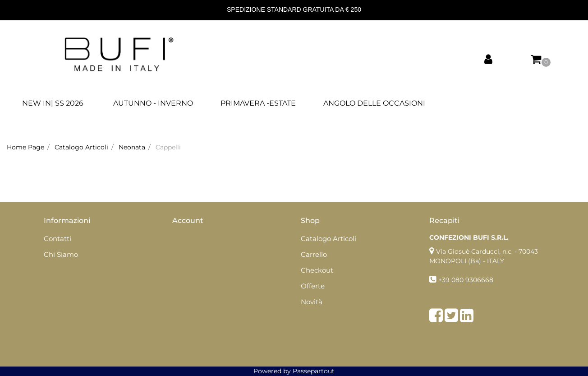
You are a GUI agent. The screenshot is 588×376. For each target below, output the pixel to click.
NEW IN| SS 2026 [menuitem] (53, 103)
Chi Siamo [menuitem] (61, 254)
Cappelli (168, 147)
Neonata (132, 147)
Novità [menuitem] (312, 302)
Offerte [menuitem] (313, 286)
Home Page (25, 147)
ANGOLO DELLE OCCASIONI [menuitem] (374, 103)
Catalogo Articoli (81, 147)
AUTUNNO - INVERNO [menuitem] (153, 103)
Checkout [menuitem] (317, 270)
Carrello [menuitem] (314, 254)
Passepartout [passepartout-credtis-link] (314, 371)
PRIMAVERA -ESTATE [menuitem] (258, 103)
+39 (445, 280)
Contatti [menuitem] (57, 239)
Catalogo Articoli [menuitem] (328, 239)
